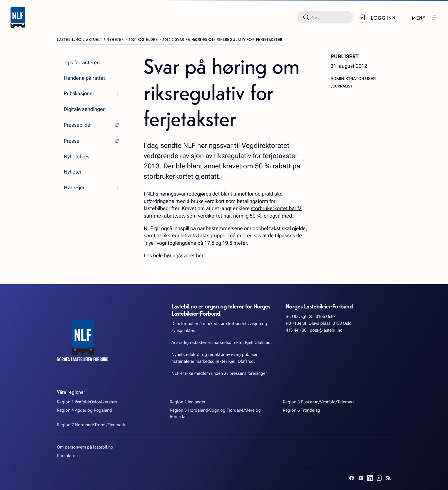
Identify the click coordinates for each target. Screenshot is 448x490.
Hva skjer (74, 187)
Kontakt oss (68, 456)
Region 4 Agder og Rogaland (84, 410)
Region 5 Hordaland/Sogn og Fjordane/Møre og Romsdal (215, 413)
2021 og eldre (143, 39)
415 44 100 (296, 330)
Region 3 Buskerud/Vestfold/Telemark (319, 402)
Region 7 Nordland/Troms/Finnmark (91, 425)
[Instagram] (379, 478)
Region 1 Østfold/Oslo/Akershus (87, 402)
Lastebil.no (69, 39)
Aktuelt (94, 39)
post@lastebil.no (326, 330)
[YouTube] (361, 478)
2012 (166, 39)
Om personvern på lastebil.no (85, 447)
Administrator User (353, 79)
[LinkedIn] (370, 478)
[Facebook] (352, 478)
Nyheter (115, 39)
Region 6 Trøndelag (302, 410)
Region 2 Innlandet (188, 402)
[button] (425, 17)
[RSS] (388, 478)
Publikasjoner (79, 93)
